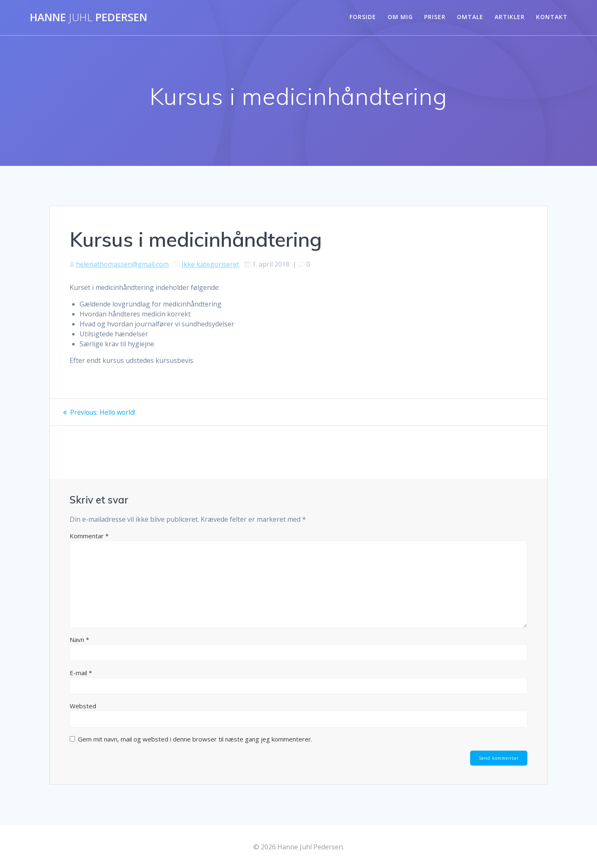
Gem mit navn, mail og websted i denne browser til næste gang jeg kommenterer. (195, 739)
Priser (435, 17)
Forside (363, 17)
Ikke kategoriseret (210, 264)
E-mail (81, 673)
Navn (79, 639)
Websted (83, 706)
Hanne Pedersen (89, 17)
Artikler (510, 17)
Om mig (400, 17)
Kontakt (552, 17)
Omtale (470, 17)
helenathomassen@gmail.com (122, 264)
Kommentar (89, 536)
